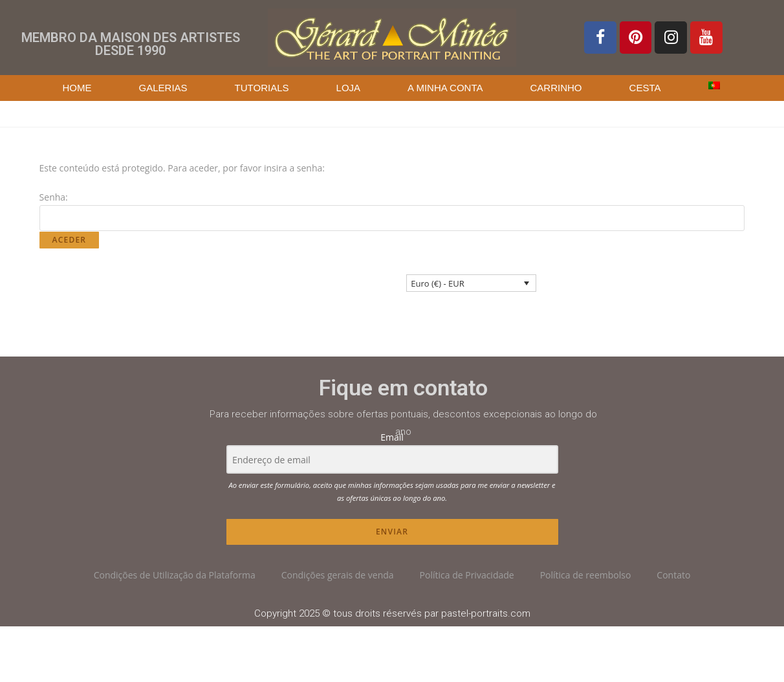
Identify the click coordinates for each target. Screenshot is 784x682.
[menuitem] (714, 85)
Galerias (163, 88)
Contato (673, 575)
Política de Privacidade (467, 575)
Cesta (645, 88)
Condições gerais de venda (338, 575)
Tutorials (262, 88)
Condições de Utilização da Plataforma (175, 575)
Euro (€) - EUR (437, 283)
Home (77, 88)
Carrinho (556, 88)
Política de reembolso (586, 575)
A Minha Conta (445, 88)
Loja (349, 88)
